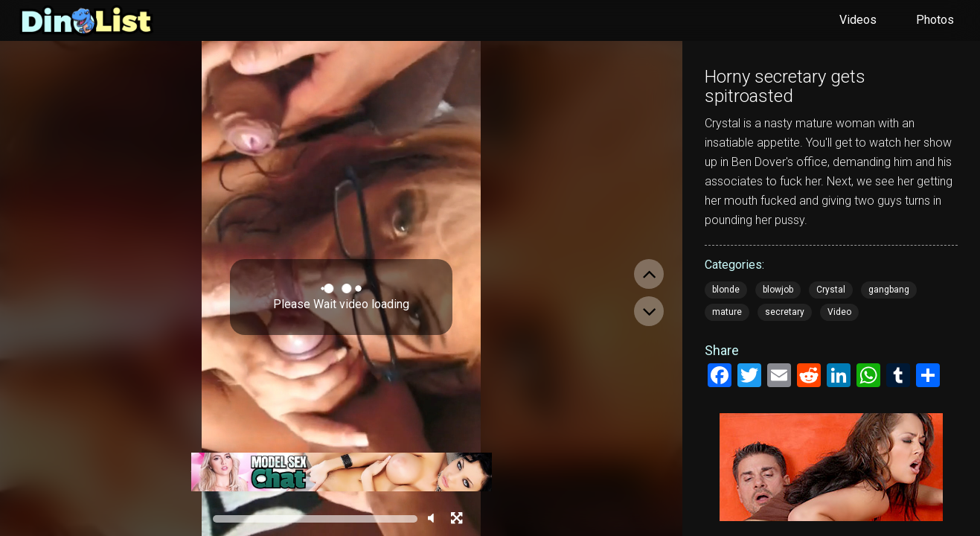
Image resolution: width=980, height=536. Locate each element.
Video (839, 312)
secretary (785, 312)
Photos (935, 20)
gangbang (889, 290)
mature (727, 312)
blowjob (778, 290)
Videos (858, 20)
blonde (726, 290)
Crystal (831, 290)
